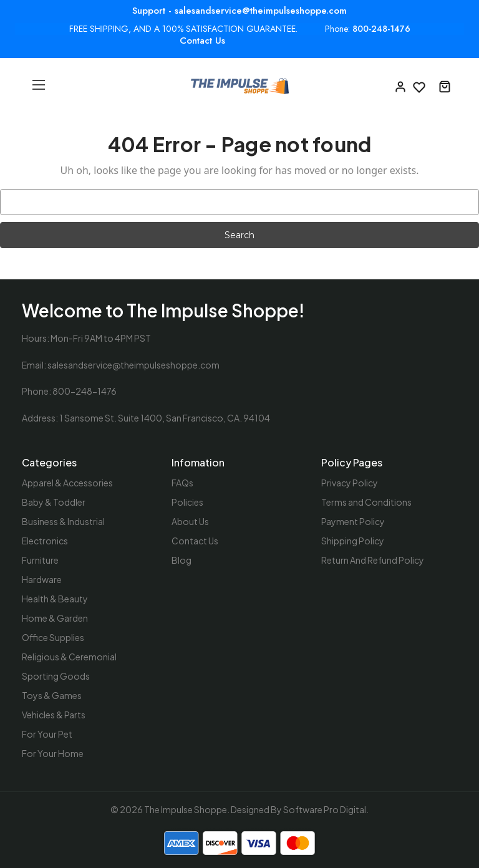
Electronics (45, 541)
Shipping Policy (353, 541)
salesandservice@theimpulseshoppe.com (133, 365)
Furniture (40, 560)
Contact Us (202, 41)
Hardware (42, 579)
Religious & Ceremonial (69, 657)
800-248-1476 (381, 29)
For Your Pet (47, 734)
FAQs (182, 483)
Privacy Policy (350, 483)
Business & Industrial (63, 521)
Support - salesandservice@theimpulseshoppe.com (239, 11)
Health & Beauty (55, 599)
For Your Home (53, 753)
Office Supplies (53, 637)
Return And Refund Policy (373, 560)
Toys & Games (52, 695)
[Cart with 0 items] (445, 86)
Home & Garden (55, 618)
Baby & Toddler (54, 502)
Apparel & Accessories (67, 483)
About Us (190, 521)
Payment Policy (353, 521)
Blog (181, 560)
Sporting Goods (56, 676)
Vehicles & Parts (54, 715)
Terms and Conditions (366, 502)
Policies (187, 502)
